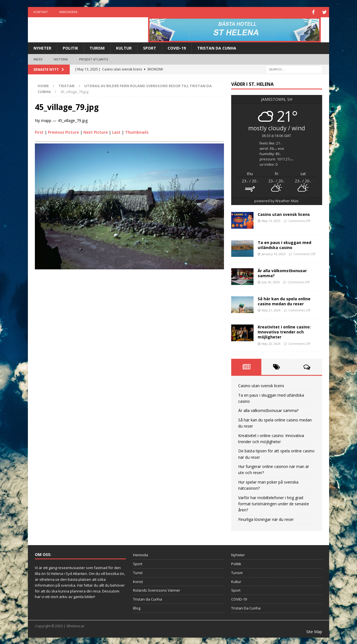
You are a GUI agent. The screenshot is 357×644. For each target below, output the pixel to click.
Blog (137, 608)
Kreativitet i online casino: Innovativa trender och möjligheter (284, 331)
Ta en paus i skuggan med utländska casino (284, 244)
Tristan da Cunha (148, 599)
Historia (61, 59)
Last (116, 132)
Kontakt (41, 12)
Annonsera (68, 12)
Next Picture (96, 132)
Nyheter (42, 47)
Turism (97, 47)
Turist (138, 572)
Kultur (124, 47)
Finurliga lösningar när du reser (266, 519)
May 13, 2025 (271, 220)
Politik (70, 47)
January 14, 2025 (273, 253)
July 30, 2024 (271, 281)
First (39, 132)
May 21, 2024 (271, 310)
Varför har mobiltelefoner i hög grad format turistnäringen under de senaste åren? (274, 503)
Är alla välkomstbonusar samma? (282, 273)
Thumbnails (137, 132)
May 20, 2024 (271, 343)
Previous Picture (63, 132)
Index (38, 59)
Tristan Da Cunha (217, 47)
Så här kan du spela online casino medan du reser (284, 301)
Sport (150, 47)
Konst (138, 581)
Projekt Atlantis (94, 59)
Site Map (314, 631)
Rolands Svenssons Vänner (157, 590)
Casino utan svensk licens (284, 214)
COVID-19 (177, 47)
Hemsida (141, 554)
